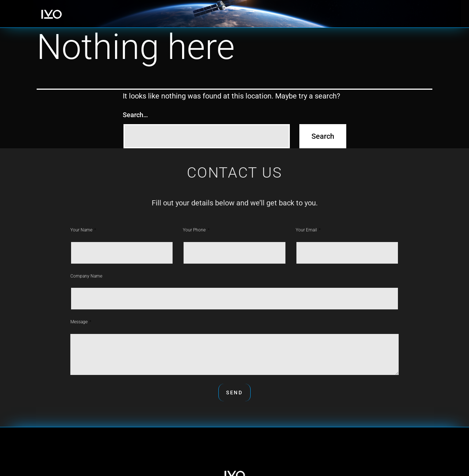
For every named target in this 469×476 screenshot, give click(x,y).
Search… (135, 115)
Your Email (307, 230)
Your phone (195, 230)
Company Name (86, 276)
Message (80, 322)
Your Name (82, 230)
